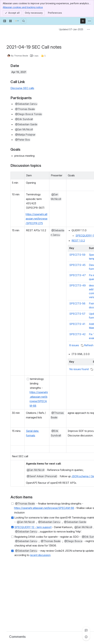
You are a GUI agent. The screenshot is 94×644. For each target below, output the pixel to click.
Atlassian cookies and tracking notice (23, 7)
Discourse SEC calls (22, 88)
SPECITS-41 (77, 324)
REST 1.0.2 (78, 241)
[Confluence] (17, 21)
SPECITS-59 (77, 255)
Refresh (89, 345)
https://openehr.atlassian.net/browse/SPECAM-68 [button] (44, 508)
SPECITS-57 (77, 314)
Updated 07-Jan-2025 (71, 29)
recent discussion (40, 555)
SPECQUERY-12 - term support (33, 527)
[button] (26, 104)
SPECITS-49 (77, 285)
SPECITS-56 (77, 303)
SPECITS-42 (77, 334)
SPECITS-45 (77, 265)
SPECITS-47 (77, 275)
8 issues (74, 345)
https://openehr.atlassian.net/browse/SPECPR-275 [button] (37, 219)
